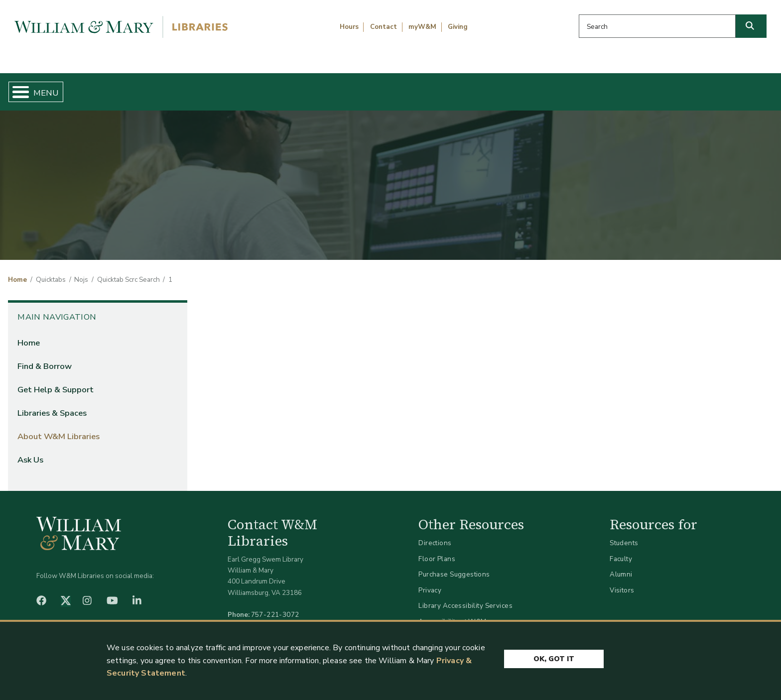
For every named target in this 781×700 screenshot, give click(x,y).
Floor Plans (437, 550)
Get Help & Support (303, 88)
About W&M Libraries (594, 88)
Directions (435, 535)
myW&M (422, 27)
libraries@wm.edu (277, 618)
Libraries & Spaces (447, 88)
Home (60, 88)
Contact (384, 27)
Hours (349, 27)
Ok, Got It (554, 656)
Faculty (621, 550)
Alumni (621, 566)
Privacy (430, 582)
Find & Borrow (167, 88)
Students (624, 535)
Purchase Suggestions (454, 566)
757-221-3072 (275, 606)
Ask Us (719, 88)
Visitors (622, 582)
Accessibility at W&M (452, 613)
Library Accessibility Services (465, 598)
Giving (458, 27)
